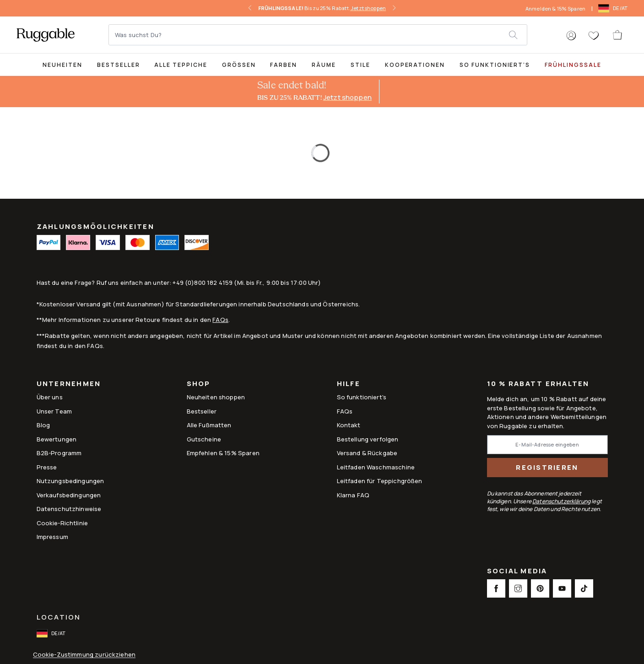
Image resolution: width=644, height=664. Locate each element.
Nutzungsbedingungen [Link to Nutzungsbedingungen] (70, 481)
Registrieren (547, 467)
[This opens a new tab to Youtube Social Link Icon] (562, 588)
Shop (199, 384)
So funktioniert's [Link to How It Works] (362, 397)
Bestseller (119, 65)
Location (59, 617)
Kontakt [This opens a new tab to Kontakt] (349, 425)
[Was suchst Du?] (309, 35)
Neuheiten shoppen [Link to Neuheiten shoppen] (216, 397)
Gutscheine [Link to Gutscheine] (204, 439)
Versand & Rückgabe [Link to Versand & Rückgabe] (367, 453)
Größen (239, 65)
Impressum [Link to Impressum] (52, 537)
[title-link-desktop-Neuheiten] (62, 64)
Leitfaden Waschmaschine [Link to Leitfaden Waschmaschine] (376, 467)
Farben (284, 65)
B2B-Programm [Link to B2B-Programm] (59, 453)
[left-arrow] (250, 8)
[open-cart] (618, 35)
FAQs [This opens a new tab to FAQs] (345, 411)
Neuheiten (62, 65)
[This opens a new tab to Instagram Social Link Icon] (518, 588)
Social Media (517, 572)
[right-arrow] (394, 8)
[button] (571, 36)
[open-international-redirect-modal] (614, 8)
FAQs (220, 320)
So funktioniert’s (495, 65)
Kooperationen (415, 65)
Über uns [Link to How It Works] (50, 397)
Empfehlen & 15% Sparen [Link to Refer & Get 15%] (223, 453)
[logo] (46, 35)
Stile (360, 65)
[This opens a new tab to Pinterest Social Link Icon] (540, 588)
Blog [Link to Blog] (43, 425)
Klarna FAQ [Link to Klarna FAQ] (353, 495)
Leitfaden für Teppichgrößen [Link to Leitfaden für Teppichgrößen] (380, 481)
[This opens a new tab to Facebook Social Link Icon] (496, 588)
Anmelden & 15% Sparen (555, 8)
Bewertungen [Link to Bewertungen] (57, 439)
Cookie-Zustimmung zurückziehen (84, 655)
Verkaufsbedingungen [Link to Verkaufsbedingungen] (69, 495)
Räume (324, 65)
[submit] (518, 35)
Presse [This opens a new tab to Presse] (47, 467)
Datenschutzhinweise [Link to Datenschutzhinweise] (69, 509)
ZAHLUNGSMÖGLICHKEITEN (95, 226)
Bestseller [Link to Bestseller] (202, 411)
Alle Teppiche (181, 65)
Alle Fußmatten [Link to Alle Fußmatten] (209, 425)
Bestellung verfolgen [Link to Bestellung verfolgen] (368, 439)
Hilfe (349, 384)
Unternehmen (69, 384)
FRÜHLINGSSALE (573, 65)
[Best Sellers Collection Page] (119, 64)
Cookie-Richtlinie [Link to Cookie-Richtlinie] (62, 523)
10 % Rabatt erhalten (538, 384)
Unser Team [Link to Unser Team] (54, 411)
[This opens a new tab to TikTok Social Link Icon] (584, 588)
